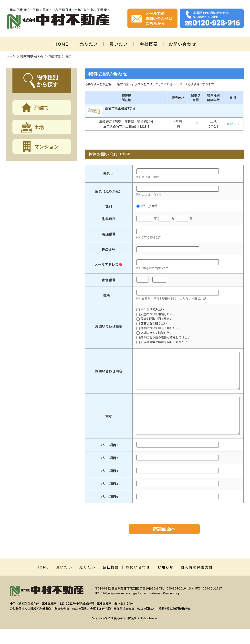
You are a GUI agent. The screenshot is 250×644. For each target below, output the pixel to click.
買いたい (119, 44)
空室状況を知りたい (152, 324)
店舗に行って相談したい (154, 333)
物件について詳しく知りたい (157, 328)
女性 (153, 206)
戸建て (42, 107)
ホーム (11, 56)
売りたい (89, 44)
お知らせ (165, 582)
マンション (46, 147)
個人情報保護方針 (197, 582)
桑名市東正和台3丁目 (120, 108)
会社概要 (149, 44)
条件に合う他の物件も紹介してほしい (163, 338)
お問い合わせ (182, 44)
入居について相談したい (155, 314)
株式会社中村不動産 (58, 18)
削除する (233, 124)
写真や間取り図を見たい (155, 319)
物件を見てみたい (150, 310)
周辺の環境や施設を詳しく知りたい (162, 342)
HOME (61, 44)
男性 (141, 206)
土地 (39, 127)
